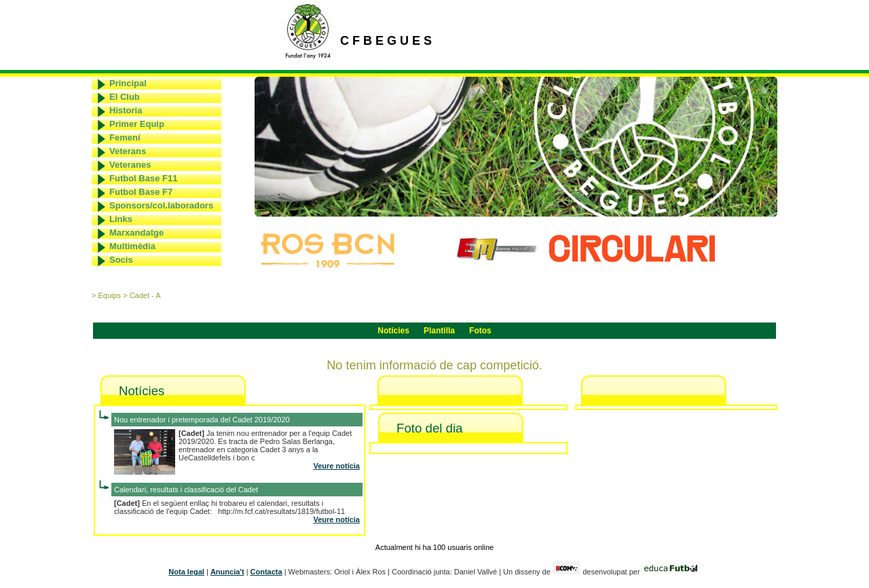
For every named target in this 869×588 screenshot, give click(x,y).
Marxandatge (136, 233)
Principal (128, 83)
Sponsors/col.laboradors (161, 205)
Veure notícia (337, 466)
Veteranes (130, 165)
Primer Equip (137, 124)
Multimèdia (132, 246)
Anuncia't (227, 572)
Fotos (480, 331)
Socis (121, 260)
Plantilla (439, 331)
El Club (125, 97)
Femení (125, 137)
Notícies (393, 331)
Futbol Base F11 (143, 178)
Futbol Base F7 (141, 192)
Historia (126, 110)
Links (121, 219)
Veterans (128, 151)
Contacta (266, 572)
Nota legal (186, 572)
